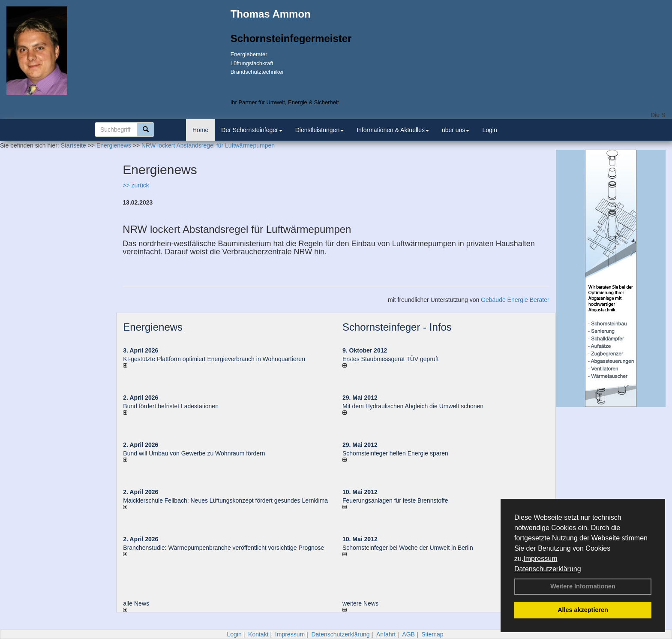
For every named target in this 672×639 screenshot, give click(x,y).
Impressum (540, 559)
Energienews (153, 327)
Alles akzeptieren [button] (583, 610)
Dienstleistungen (320, 130)
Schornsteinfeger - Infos (397, 327)
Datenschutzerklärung (548, 569)
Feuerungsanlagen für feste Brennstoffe (395, 500)
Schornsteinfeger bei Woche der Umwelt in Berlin (408, 548)
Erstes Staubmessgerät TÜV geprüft (391, 359)
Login (489, 130)
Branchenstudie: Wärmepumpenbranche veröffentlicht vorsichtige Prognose (223, 548)
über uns (456, 130)
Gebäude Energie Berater (515, 300)
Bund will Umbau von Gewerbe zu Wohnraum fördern (194, 453)
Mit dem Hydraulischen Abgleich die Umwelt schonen (413, 406)
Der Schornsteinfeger (252, 130)
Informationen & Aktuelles (393, 130)
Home (200, 130)
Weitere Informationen (583, 586)
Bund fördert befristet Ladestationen (171, 406)
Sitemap (432, 634)
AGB (408, 634)
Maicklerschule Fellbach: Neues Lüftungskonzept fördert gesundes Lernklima (225, 500)
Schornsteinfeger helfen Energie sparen (395, 453)
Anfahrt (386, 634)
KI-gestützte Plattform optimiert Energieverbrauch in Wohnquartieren (214, 359)
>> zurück (136, 185)
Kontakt (258, 634)
